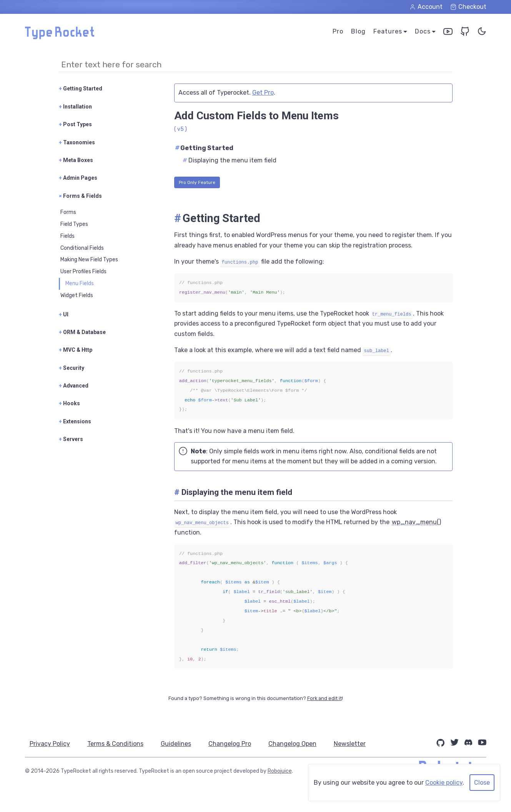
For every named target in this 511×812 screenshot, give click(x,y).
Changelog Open (297, 744)
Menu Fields (80, 283)
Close (482, 783)
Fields (67, 236)
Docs (423, 31)
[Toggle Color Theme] (482, 33)
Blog (358, 31)
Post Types (75, 124)
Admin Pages (78, 178)
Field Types (74, 224)
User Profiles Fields (83, 272)
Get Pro (263, 93)
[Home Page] (60, 37)
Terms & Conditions (117, 744)
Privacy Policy (50, 744)
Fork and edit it (325, 698)
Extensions (75, 421)
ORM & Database (82, 332)
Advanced (74, 386)
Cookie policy (444, 783)
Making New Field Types (89, 260)
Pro (338, 31)
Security (72, 368)
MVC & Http (76, 350)
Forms (68, 212)
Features (388, 31)
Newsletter (355, 744)
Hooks (69, 403)
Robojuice (280, 771)
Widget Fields (77, 295)
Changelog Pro (233, 744)
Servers (71, 439)
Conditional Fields (82, 248)
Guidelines (178, 744)
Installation (75, 107)
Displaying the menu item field (230, 160)
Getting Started (81, 89)
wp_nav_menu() (416, 522)
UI (64, 314)
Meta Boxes (76, 160)
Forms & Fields (80, 196)
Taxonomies (77, 142)
